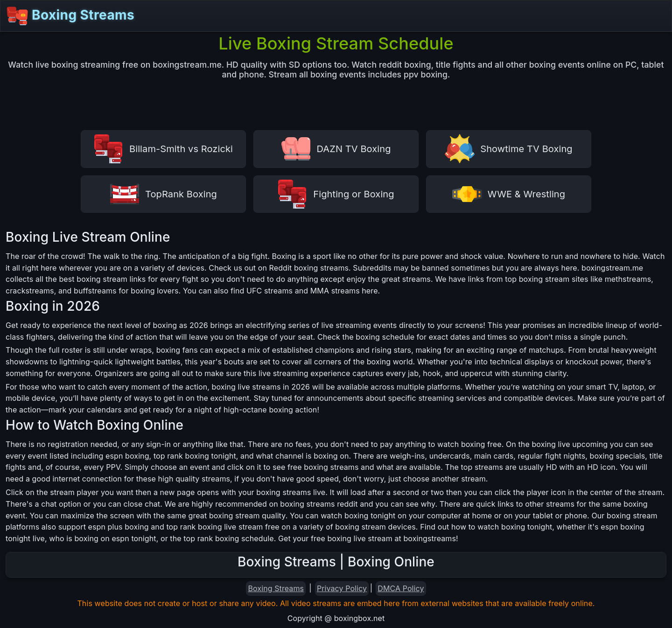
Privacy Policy (342, 588)
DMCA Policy (401, 588)
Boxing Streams (70, 16)
